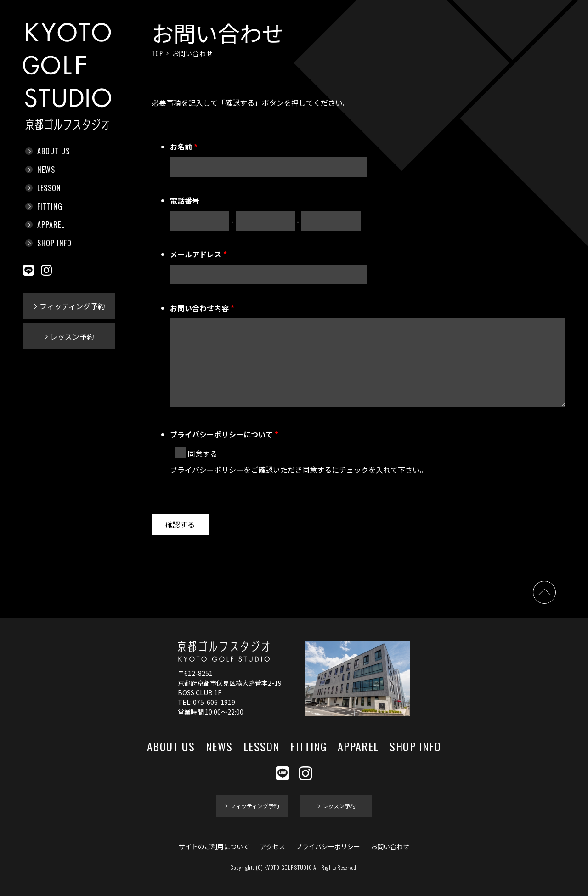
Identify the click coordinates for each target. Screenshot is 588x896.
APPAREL (51, 225)
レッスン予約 (72, 336)
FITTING (50, 206)
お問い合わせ (390, 846)
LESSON (49, 188)
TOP (157, 53)
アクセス (273, 846)
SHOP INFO (54, 243)
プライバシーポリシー (328, 846)
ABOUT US (54, 151)
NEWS (46, 170)
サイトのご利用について (214, 846)
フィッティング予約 (72, 306)
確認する (180, 524)
